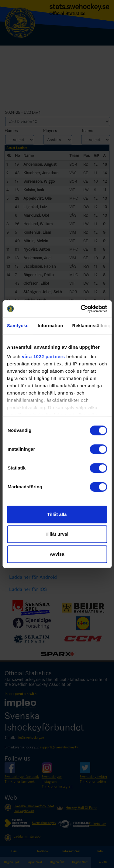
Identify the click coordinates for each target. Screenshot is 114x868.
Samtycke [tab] (18, 325)
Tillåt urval (57, 534)
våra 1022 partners (43, 356)
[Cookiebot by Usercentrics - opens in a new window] (81, 309)
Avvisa (57, 554)
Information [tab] (50, 325)
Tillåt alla (57, 514)
